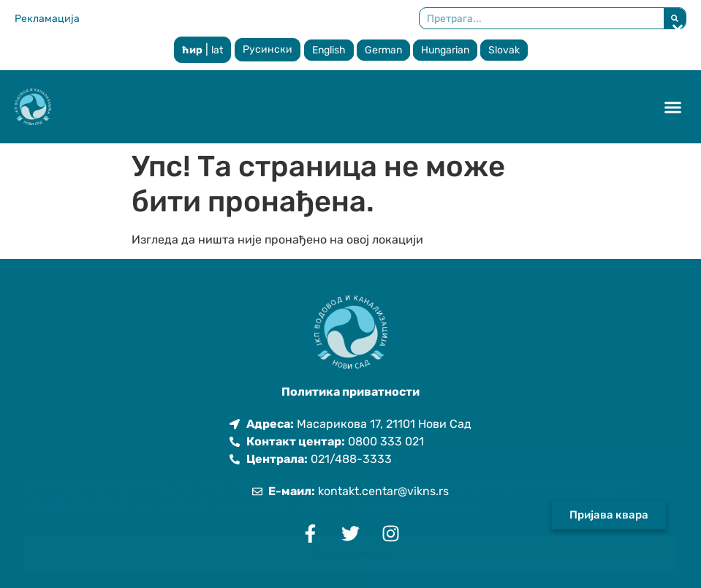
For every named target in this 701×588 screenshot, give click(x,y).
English (329, 50)
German (383, 50)
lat (217, 50)
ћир (192, 50)
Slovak (504, 50)
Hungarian (445, 50)
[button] (673, 107)
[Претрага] (675, 18)
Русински (268, 49)
